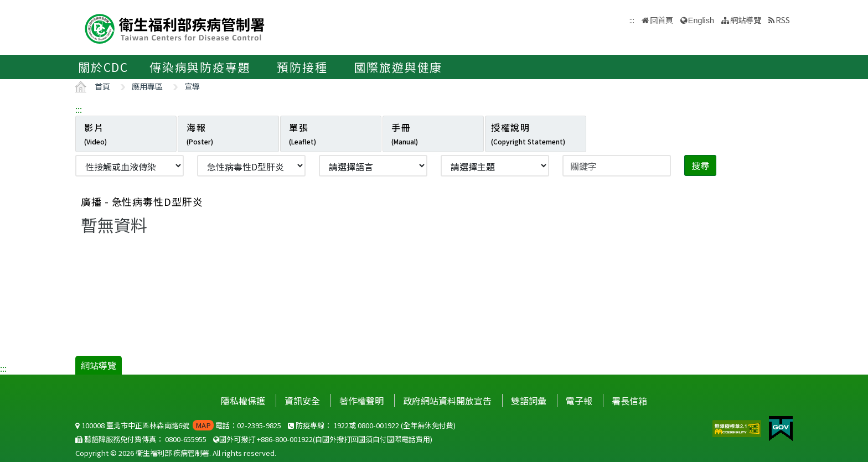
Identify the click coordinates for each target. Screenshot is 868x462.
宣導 (192, 86)
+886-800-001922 (285, 439)
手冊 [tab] (405, 133)
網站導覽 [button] (746, 20)
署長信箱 (629, 401)
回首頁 (662, 20)
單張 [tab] (303, 133)
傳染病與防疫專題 (200, 67)
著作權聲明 (361, 401)
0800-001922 (378, 425)
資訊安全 (302, 401)
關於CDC (103, 67)
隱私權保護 (243, 401)
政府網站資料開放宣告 (447, 401)
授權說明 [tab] (528, 133)
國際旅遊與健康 (399, 67)
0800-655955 (186, 439)
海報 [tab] (200, 133)
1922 (341, 425)
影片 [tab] (95, 133)
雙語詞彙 (529, 401)
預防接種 (302, 67)
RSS (783, 20)
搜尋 (700, 165)
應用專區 (147, 86)
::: (79, 109)
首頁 (102, 86)
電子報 (579, 401)
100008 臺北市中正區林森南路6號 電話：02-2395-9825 (178, 425)
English (701, 20)
